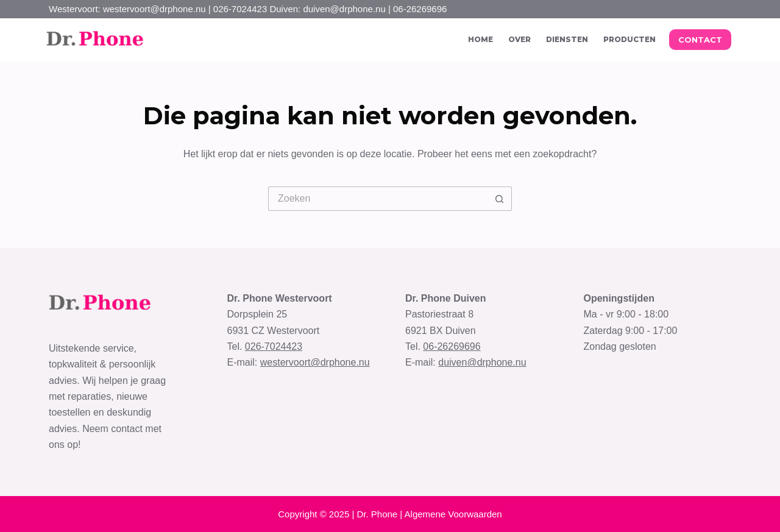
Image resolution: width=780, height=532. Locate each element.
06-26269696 (452, 346)
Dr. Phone (377, 514)
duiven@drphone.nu (482, 362)
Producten (629, 39)
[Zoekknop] (500, 199)
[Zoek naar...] (378, 199)
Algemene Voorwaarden (453, 514)
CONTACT (700, 40)
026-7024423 (274, 346)
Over (519, 39)
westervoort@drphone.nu (315, 362)
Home (480, 39)
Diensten (567, 39)
